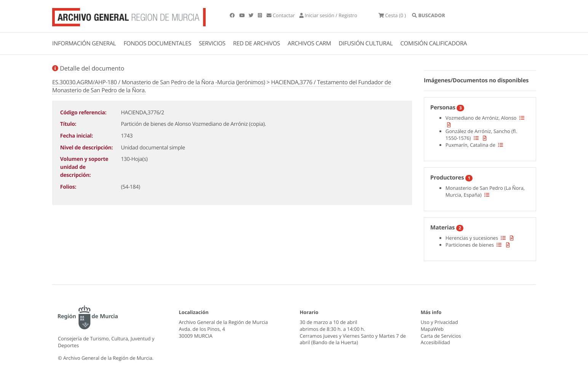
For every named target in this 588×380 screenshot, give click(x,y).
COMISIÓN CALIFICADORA (434, 43)
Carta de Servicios (441, 336)
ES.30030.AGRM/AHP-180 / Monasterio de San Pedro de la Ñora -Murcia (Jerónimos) (159, 82)
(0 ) (392, 15)
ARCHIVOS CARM (309, 43)
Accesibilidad (435, 342)
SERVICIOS (212, 43)
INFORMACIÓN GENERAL (84, 43)
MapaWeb (432, 329)
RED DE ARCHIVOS (256, 43)
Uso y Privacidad (439, 322)
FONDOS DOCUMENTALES (157, 43)
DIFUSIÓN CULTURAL (366, 43)
